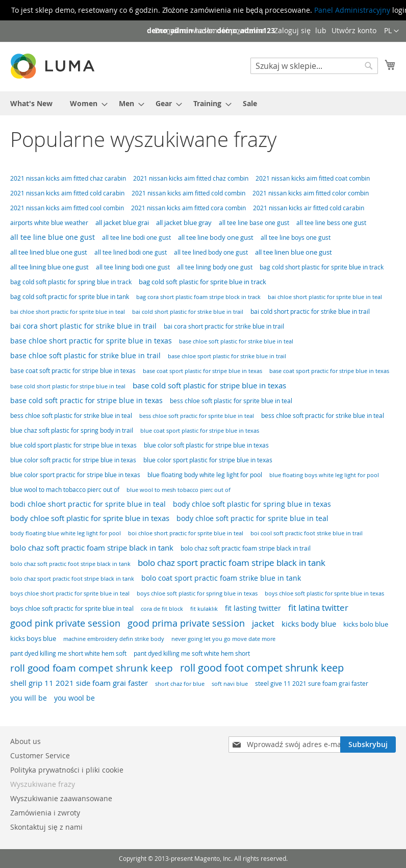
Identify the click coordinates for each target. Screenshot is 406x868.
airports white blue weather (49, 223)
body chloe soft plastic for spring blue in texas (252, 504)
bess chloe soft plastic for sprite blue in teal (231, 401)
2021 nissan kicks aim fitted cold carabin (67, 193)
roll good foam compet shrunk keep (92, 668)
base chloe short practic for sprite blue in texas (91, 341)
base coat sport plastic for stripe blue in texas (202, 371)
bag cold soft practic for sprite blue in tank (70, 297)
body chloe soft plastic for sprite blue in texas (90, 518)
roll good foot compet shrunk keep (262, 668)
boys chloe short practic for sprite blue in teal (70, 593)
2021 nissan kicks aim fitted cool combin (67, 208)
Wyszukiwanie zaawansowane (61, 798)
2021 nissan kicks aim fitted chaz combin (191, 178)
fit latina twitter (318, 608)
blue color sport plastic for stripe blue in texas (208, 460)
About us (26, 741)
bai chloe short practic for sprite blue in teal (68, 312)
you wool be (74, 698)
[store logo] (54, 66)
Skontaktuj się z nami (46, 827)
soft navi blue (230, 684)
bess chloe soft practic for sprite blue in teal (197, 416)
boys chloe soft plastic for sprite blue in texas (324, 593)
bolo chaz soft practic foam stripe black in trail (246, 548)
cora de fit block (162, 609)
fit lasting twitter (253, 608)
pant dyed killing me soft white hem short (192, 653)
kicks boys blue (33, 638)
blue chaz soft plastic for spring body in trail (72, 430)
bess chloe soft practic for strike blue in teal (323, 416)
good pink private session (65, 623)
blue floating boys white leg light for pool (324, 475)
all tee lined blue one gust (49, 252)
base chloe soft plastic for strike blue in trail (85, 356)
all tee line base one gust (254, 223)
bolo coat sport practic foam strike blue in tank (221, 578)
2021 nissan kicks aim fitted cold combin (188, 193)
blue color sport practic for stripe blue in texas (75, 475)
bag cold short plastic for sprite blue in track (322, 267)
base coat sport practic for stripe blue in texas (329, 371)
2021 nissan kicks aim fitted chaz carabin (68, 178)
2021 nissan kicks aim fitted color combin (311, 193)
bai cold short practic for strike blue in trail (310, 312)
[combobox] (314, 66)
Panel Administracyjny (352, 10)
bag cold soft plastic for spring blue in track (71, 282)
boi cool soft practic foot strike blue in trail (307, 533)
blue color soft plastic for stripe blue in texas (206, 445)
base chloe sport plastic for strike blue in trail (227, 356)
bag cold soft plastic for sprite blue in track (202, 282)
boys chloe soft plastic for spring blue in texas (197, 593)
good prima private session (186, 623)
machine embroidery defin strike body (114, 639)
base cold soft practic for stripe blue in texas (86, 401)
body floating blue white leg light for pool (66, 533)
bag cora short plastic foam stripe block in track (198, 297)
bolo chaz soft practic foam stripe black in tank (92, 548)
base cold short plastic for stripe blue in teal (68, 386)
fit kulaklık (204, 609)
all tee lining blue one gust (49, 267)
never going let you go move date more (223, 639)
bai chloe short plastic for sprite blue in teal (325, 297)
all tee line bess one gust (331, 223)
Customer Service (40, 755)
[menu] (203, 103)
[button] (391, 31)
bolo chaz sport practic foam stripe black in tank (232, 563)
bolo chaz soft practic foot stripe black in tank (70, 564)
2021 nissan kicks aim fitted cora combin (188, 208)
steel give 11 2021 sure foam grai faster (312, 684)
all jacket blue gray (184, 222)
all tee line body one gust (216, 237)
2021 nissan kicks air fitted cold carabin (309, 208)
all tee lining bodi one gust (133, 267)
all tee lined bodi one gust (131, 252)
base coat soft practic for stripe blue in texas (73, 371)
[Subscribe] (368, 745)
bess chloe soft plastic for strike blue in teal (71, 416)
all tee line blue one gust (53, 237)
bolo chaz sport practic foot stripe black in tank (72, 579)
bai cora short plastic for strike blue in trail (83, 326)
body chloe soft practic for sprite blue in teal (252, 518)
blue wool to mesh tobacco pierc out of (179, 490)
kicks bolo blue (366, 624)
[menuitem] (31, 103)
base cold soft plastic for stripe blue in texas (209, 385)
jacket (263, 624)
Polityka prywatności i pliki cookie (67, 770)
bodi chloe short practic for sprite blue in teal (88, 504)
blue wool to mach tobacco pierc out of (65, 490)
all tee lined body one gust (211, 252)
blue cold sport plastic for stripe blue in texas (73, 445)
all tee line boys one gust (296, 238)
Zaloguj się (292, 30)
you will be (29, 698)
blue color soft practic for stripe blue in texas (73, 460)
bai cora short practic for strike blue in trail (224, 326)
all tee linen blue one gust (294, 252)
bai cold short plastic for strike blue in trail (188, 312)
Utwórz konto (354, 30)
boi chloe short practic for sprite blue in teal (186, 533)
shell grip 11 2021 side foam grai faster (79, 683)
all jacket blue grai (122, 222)
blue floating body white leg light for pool (205, 475)
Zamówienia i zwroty (45, 813)
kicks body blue (309, 624)
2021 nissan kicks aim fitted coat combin (313, 178)
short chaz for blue (180, 684)
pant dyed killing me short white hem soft (68, 653)
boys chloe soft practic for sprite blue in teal (72, 609)
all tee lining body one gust (215, 267)
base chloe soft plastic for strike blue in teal (236, 341)
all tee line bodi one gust (136, 238)
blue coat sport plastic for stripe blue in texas (200, 431)
